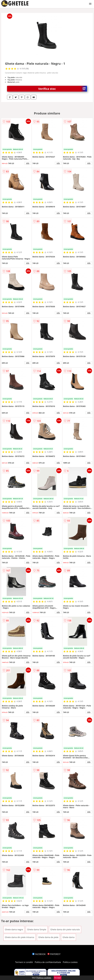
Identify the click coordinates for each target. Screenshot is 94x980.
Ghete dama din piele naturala (65, 929)
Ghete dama (69, 937)
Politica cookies (70, 962)
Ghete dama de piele (48, 937)
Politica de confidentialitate (48, 962)
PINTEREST (54, 954)
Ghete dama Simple (37, 929)
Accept (58, 978)
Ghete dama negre (14, 929)
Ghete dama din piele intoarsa (20, 937)
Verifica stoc (63, 89)
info (28, 163)
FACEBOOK (39, 954)
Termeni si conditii (24, 962)
